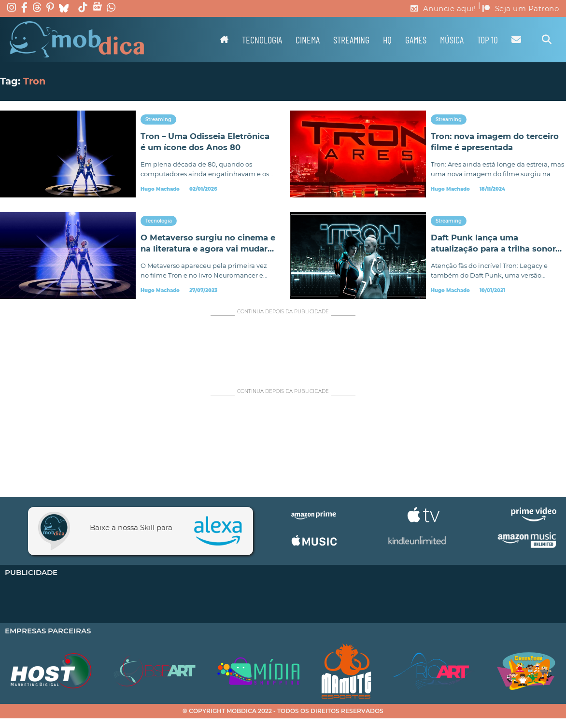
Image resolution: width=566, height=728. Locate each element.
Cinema (308, 40)
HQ (387, 40)
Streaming (351, 40)
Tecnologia (262, 40)
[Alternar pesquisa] (547, 40)
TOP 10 (488, 40)
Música (452, 40)
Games (416, 40)
